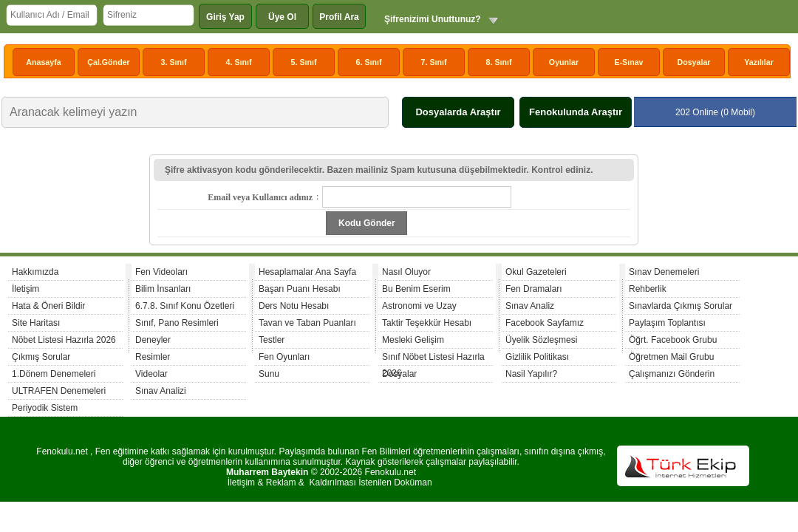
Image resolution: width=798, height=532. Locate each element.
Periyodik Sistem (45, 408)
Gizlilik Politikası (537, 357)
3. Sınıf (174, 62)
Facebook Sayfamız (545, 323)
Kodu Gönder (367, 223)
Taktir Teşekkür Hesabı (427, 323)
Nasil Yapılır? (531, 374)
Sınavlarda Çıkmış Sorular (681, 306)
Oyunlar (564, 62)
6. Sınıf (369, 62)
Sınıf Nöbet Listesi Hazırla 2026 (433, 359)
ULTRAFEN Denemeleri (59, 391)
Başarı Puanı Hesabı (300, 289)
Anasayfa (43, 62)
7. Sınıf (434, 62)
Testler (272, 340)
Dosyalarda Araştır (458, 112)
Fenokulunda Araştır (576, 112)
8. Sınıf (499, 62)
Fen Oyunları (284, 357)
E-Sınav (628, 62)
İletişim (25, 289)
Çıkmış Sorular (41, 357)
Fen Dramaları (534, 289)
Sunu (269, 374)
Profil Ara (339, 17)
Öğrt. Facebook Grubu (673, 340)
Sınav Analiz (530, 306)
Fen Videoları (161, 272)
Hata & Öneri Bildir (48, 306)
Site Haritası (36, 323)
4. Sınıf (239, 62)
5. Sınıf (304, 62)
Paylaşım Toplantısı (667, 323)
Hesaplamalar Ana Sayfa (307, 272)
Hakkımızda (35, 272)
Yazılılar (759, 62)
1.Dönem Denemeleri (54, 374)
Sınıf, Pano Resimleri (177, 323)
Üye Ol (282, 17)
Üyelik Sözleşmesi (541, 340)
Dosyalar (693, 62)
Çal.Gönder (108, 62)
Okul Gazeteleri (536, 272)
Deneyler (153, 340)
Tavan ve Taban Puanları (307, 323)
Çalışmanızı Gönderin (672, 374)
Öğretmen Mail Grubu (671, 357)
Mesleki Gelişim (413, 340)
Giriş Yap (225, 17)
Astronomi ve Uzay (419, 306)
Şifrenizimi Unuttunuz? (433, 19)
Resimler (153, 357)
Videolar (151, 374)
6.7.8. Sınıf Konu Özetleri (185, 306)
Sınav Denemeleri (664, 272)
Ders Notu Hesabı (294, 306)
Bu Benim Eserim (416, 289)
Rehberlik (648, 289)
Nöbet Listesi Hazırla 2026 (64, 340)
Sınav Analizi (161, 391)
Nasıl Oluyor (406, 272)
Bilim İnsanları (163, 289)
